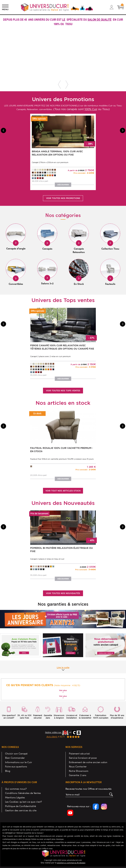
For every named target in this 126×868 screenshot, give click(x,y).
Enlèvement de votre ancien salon (88, 762)
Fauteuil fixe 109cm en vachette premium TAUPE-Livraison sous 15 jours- (62, 459)
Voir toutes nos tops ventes (63, 390)
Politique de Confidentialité (21, 806)
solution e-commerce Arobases (71, 862)
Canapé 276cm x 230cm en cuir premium (50, 162)
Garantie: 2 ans (78, 775)
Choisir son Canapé (16, 753)
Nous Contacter (78, 766)
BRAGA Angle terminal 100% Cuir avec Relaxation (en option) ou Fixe (57, 153)
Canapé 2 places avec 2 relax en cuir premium (50, 356)
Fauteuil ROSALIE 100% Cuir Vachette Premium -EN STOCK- (62, 449)
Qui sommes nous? (16, 789)
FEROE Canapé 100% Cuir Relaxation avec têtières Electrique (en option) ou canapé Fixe (62, 347)
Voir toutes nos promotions (63, 198)
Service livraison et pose (83, 758)
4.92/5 (63, 736)
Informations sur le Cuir (19, 762)
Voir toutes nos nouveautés (63, 593)
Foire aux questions (16, 766)
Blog (8, 771)
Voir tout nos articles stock (63, 491)
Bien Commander (15, 758)
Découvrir (63, 185)
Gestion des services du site (21, 810)
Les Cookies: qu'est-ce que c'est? (23, 801)
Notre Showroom (79, 771)
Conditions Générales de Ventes (23, 793)
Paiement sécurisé (79, 753)
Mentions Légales (15, 797)
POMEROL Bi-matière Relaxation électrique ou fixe (62, 550)
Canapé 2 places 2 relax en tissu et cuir (47, 559)
